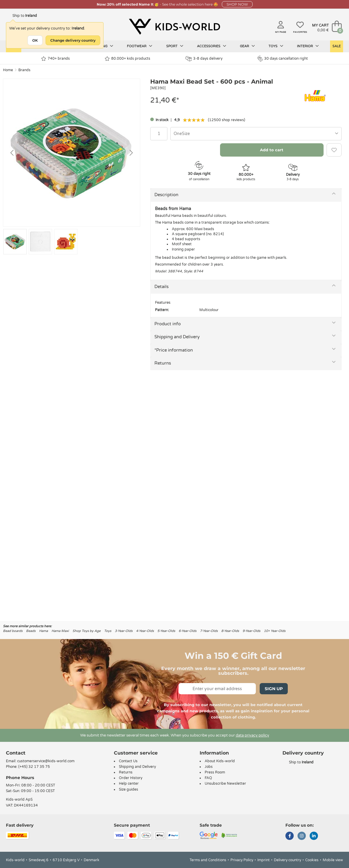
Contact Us (128, 761)
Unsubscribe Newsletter (225, 784)
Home (8, 70)
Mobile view (333, 860)
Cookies (312, 860)
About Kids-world (220, 761)
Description (166, 195)
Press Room (215, 772)
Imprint (264, 860)
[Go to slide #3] (66, 242)
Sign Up (274, 689)
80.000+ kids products (127, 59)
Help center (129, 784)
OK (35, 40)
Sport (175, 46)
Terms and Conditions (208, 860)
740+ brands (55, 59)
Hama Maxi (60, 631)
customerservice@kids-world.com (46, 761)
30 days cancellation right (283, 58)
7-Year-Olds (209, 631)
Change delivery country (73, 40)
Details (161, 287)
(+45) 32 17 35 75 (34, 767)
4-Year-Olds (145, 631)
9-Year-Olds (251, 631)
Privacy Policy (242, 860)
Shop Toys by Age (87, 631)
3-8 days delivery (204, 59)
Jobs (209, 767)
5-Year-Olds (166, 631)
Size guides (129, 789)
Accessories (212, 46)
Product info (168, 324)
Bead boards (13, 631)
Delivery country (287, 860)
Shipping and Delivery (177, 337)
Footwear (140, 46)
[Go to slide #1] (15, 242)
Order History (131, 778)
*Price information (174, 350)
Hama (43, 631)
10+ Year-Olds (275, 631)
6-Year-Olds (188, 631)
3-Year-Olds (124, 631)
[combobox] (256, 134)
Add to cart (272, 150)
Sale (337, 46)
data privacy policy (252, 735)
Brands (24, 70)
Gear (247, 46)
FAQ (208, 778)
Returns (163, 363)
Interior (308, 46)
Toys (276, 46)
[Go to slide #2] (40, 242)
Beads (31, 631)
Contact (16, 753)
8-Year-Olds (230, 631)
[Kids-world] (174, 27)
